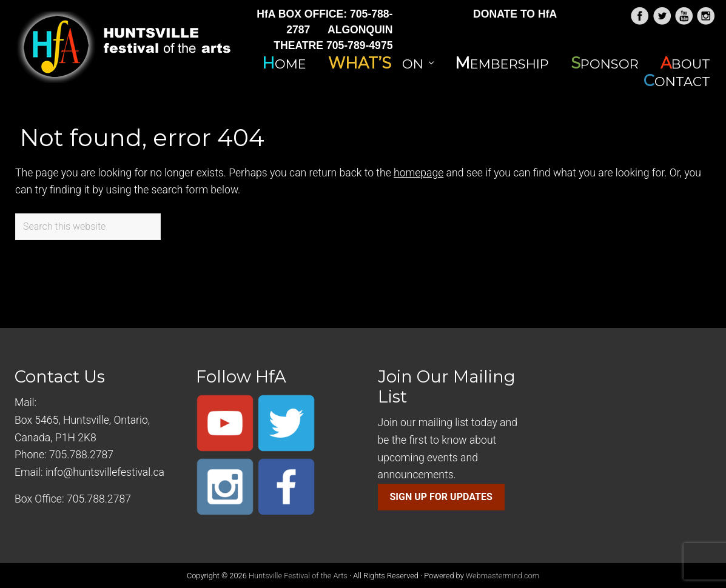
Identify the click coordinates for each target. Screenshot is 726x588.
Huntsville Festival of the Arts (298, 576)
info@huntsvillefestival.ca (105, 472)
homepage (418, 173)
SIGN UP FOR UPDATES (441, 497)
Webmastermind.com (502, 576)
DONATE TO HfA (515, 14)
